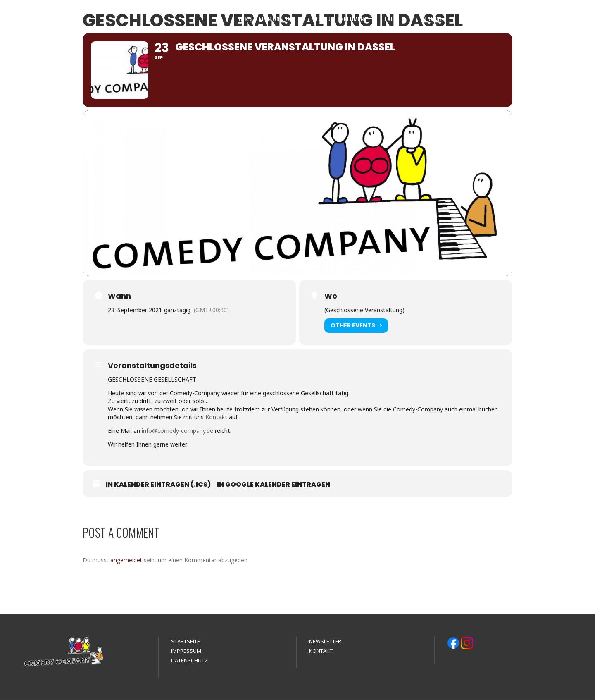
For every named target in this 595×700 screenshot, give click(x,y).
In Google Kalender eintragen (274, 485)
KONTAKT (552, 18)
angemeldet (126, 560)
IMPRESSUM (186, 651)
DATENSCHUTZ (189, 661)
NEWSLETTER (325, 642)
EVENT (393, 18)
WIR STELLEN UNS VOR (267, 18)
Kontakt (216, 417)
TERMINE (432, 18)
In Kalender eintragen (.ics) (158, 485)
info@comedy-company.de (177, 431)
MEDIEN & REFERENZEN (492, 18)
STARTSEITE (186, 642)
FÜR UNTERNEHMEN (340, 18)
